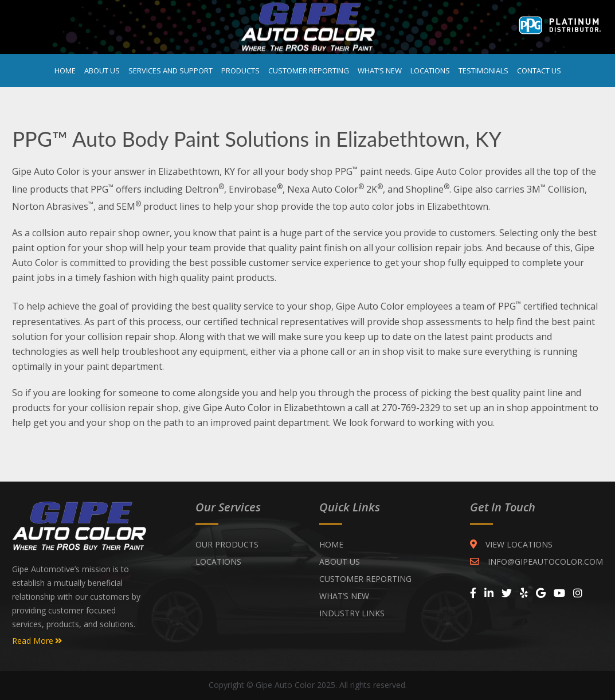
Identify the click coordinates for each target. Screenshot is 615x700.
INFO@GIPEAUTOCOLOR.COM (536, 562)
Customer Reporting (309, 71)
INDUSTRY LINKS (352, 613)
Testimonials (483, 71)
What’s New (380, 71)
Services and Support (171, 71)
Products (240, 71)
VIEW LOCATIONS (511, 544)
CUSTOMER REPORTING (365, 579)
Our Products (227, 544)
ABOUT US (340, 562)
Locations (430, 71)
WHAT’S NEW (344, 596)
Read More (37, 641)
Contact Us (539, 71)
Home (65, 71)
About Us (102, 71)
